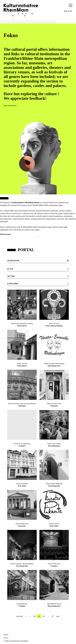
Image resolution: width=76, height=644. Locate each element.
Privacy (6, 638)
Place (10, 269)
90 (35, 616)
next (58, 616)
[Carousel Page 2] (39, 237)
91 (39, 616)
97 (53, 616)
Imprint (6, 635)
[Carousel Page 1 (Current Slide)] (37, 237)
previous (20, 616)
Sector (11, 276)
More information (10, 106)
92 (44, 616)
